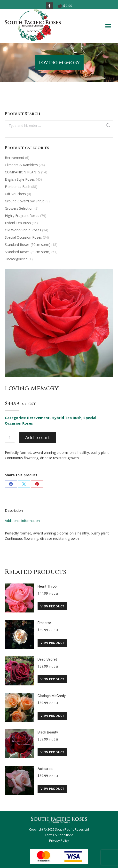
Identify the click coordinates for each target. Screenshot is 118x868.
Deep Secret (47, 659)
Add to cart (38, 437)
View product (52, 606)
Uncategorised (16, 259)
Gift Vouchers (15, 194)
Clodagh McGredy (52, 696)
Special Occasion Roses (23, 237)
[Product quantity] (10, 437)
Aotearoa (45, 769)
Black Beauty (48, 732)
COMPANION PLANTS (23, 172)
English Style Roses (20, 179)
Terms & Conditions (59, 835)
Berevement (38, 418)
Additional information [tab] (22, 521)
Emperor (44, 623)
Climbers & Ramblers (21, 165)
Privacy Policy (59, 840)
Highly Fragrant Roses (22, 216)
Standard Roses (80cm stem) (28, 252)
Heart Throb (47, 586)
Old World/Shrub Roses (23, 230)
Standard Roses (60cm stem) (28, 245)
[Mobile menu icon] (108, 26)
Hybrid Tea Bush (67, 418)
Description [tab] (14, 510)
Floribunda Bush (18, 187)
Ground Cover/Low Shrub (25, 201)
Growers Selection (19, 208)
